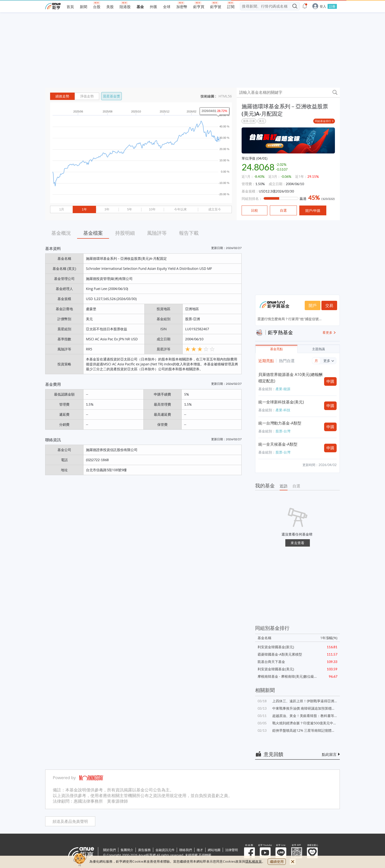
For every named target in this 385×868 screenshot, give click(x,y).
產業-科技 (283, 410)
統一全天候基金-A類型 (278, 444)
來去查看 (298, 543)
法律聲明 (232, 850)
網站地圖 (214, 850)
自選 (296, 486)
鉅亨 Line (281, 853)
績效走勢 (62, 96)
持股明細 (125, 233)
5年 (130, 209)
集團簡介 (127, 850)
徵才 (200, 850)
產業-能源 (283, 389)
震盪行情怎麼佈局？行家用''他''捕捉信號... (289, 319)
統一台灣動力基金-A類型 (280, 423)
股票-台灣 (283, 431)
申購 (330, 381)
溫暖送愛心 (312, 853)
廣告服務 (144, 850)
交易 (329, 305)
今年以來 (180, 209)
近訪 (284, 486)
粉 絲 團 (249, 853)
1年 (84, 209)
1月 (62, 209)
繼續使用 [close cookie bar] (277, 861)
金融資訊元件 (165, 850)
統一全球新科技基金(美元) (281, 402)
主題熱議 (318, 349)
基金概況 (61, 233)
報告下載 (189, 233)
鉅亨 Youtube (265, 853)
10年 (152, 209)
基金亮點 (276, 349)
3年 (107, 209)
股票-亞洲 (249, 121)
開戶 (313, 305)
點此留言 (329, 754)
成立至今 (215, 209)
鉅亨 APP (297, 853)
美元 (262, 121)
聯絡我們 (186, 850)
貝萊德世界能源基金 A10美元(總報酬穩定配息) (290, 378)
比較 (255, 210)
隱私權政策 (254, 861)
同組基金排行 (323, 121)
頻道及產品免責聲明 (70, 821)
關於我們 (110, 850)
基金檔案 (93, 233)
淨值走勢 (87, 96)
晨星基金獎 (111, 96)
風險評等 (157, 233)
